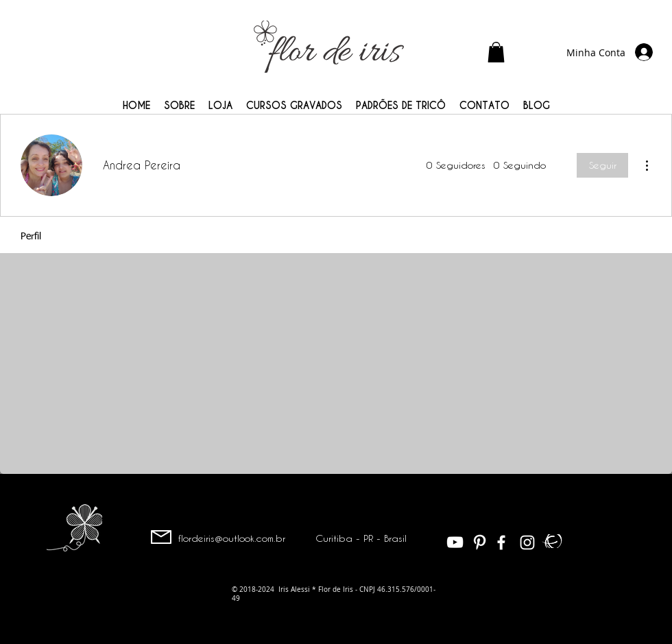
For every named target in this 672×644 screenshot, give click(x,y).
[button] (496, 52)
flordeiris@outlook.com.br (232, 538)
